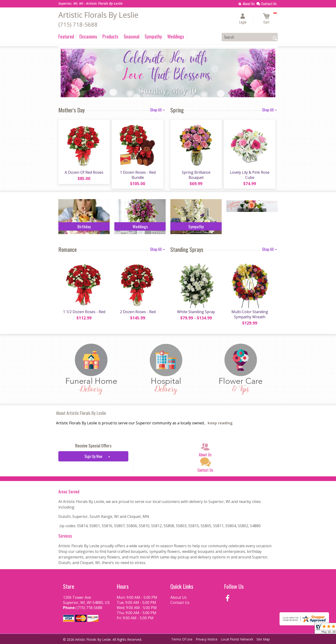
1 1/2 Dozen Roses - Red (84, 312)
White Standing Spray (196, 312)
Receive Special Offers (93, 445)
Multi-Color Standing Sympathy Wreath (250, 314)
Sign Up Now (93, 456)
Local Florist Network (237, 639)
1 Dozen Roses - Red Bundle (138, 175)
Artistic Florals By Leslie (98, 15)
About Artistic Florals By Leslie (81, 413)
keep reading (220, 423)
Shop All (158, 110)
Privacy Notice (207, 639)
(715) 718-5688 (78, 24)
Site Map (263, 639)
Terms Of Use (182, 639)
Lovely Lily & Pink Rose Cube (250, 175)
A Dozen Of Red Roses (84, 172)
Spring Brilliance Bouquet (196, 175)
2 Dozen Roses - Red (138, 312)
